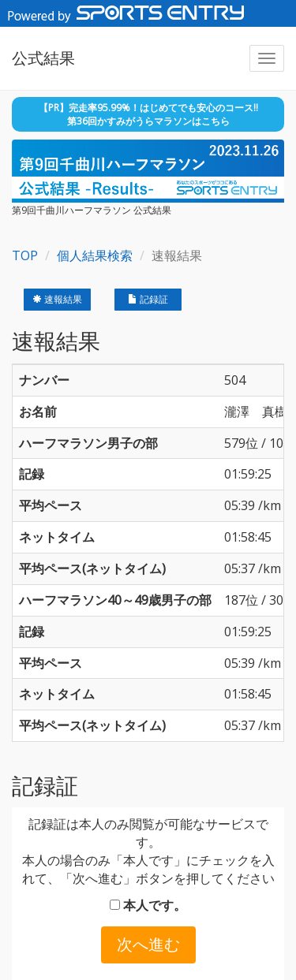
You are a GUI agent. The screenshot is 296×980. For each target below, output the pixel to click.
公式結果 (43, 58)
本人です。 (148, 905)
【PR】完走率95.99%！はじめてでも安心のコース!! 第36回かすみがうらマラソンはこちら (148, 114)
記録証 (148, 299)
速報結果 (57, 299)
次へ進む (148, 944)
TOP (25, 255)
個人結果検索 (95, 255)
